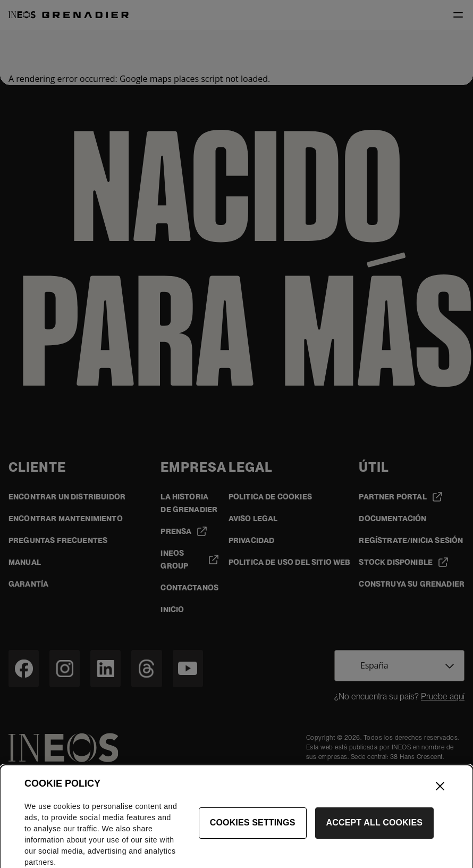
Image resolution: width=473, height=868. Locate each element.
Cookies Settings (253, 832)
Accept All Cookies (375, 832)
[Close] (440, 795)
